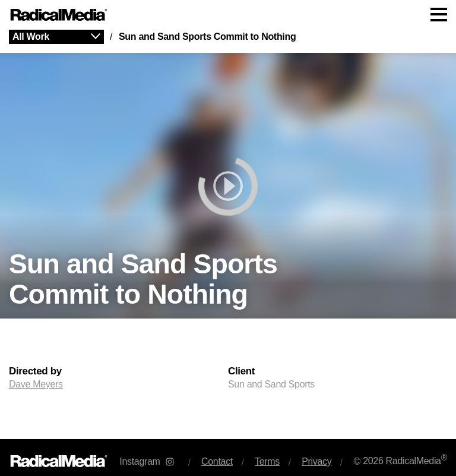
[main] (228, 234)
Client (241, 371)
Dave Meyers (36, 384)
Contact (217, 461)
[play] (228, 186)
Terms (267, 461)
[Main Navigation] (228, 15)
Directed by (35, 371)
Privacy (316, 461)
